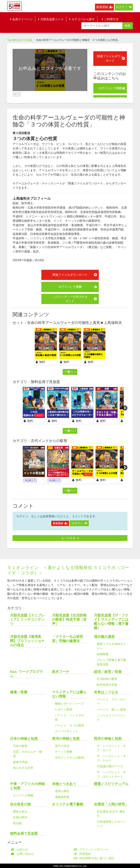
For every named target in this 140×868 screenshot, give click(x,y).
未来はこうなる (106, 692)
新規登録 (104, 7)
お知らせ (20, 849)
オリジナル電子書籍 (68, 804)
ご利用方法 (110, 19)
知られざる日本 (23, 768)
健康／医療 (19, 692)
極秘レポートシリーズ (69, 704)
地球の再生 (62, 791)
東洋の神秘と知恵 (66, 739)
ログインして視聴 (112, 88)
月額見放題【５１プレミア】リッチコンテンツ (27, 619)
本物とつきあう (64, 784)
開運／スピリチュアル (111, 784)
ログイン (124, 7)
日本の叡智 (20, 746)
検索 (128, 26)
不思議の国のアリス (110, 766)
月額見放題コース (51, 19)
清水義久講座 (104, 637)
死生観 (17, 823)
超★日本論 (20, 762)
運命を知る (20, 812)
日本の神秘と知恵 (24, 739)
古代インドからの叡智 (69, 758)
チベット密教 (64, 752)
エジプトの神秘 (23, 795)
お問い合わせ (23, 854)
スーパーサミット (67, 731)
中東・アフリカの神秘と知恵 (27, 786)
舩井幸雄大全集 (107, 685)
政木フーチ (61, 672)
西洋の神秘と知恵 (108, 739)
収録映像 (103, 654)
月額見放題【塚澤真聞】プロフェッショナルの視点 (27, 641)
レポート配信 (64, 709)
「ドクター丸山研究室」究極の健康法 (68, 639)
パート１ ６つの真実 (69, 725)
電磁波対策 (62, 797)
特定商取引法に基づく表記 (95, 858)
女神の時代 (20, 817)
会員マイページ (21, 19)
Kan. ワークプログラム (26, 674)
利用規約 (83, 854)
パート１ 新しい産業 (111, 710)
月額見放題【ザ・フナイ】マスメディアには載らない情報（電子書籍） (111, 622)
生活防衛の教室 (107, 679)
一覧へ (70, 372)
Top (9, 40)
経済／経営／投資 (108, 672)
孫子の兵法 (62, 746)
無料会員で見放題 (22, 40)
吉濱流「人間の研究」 (111, 804)
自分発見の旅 (20, 804)
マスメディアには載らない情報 (69, 694)
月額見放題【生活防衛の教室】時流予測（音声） (69, 619)
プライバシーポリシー (92, 849)
